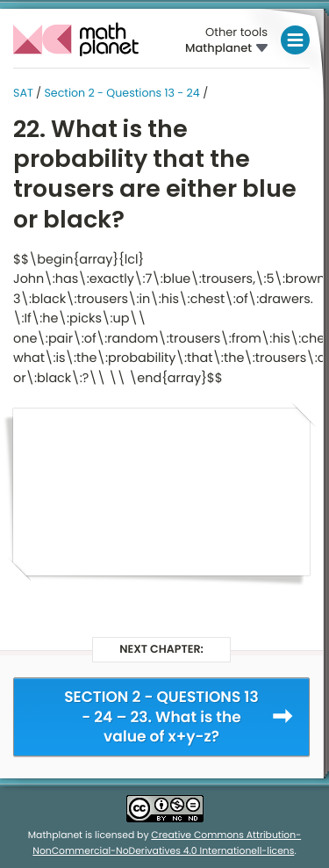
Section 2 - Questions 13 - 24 (122, 94)
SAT (23, 94)
